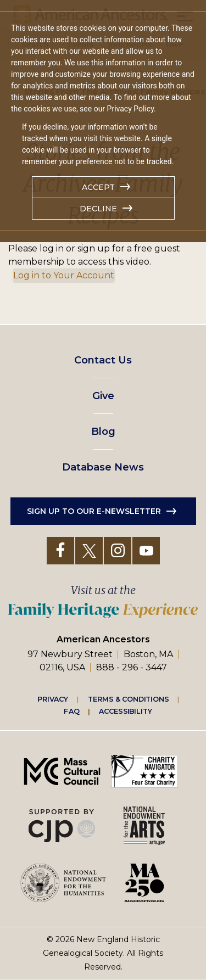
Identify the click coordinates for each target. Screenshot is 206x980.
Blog (103, 432)
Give (103, 396)
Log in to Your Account (64, 275)
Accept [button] (98, 187)
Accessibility (125, 711)
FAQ (71, 711)
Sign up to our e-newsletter (94, 511)
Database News (103, 467)
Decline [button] (98, 209)
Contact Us (103, 360)
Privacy (53, 699)
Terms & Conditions (128, 699)
